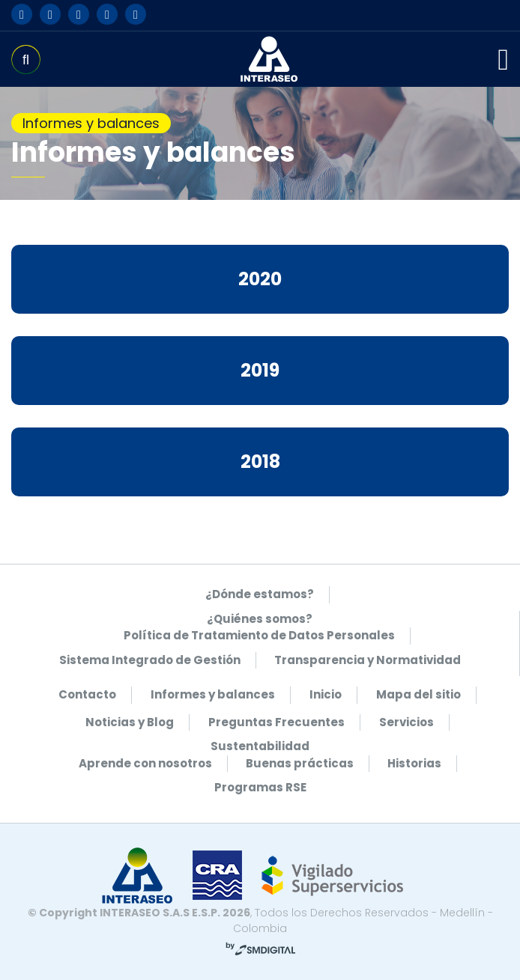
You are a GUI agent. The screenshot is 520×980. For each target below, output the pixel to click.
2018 (260, 462)
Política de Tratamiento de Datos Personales (259, 635)
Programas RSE (260, 787)
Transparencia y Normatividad (368, 660)
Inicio (326, 694)
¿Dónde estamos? (260, 594)
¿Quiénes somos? (260, 619)
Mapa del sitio (418, 694)
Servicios (406, 722)
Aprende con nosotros (145, 763)
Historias (414, 763)
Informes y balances (213, 694)
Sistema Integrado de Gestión (150, 660)
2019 (260, 370)
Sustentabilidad (260, 746)
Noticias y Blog (130, 722)
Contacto (87, 694)
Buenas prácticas (300, 763)
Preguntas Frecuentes (276, 722)
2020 (260, 279)
